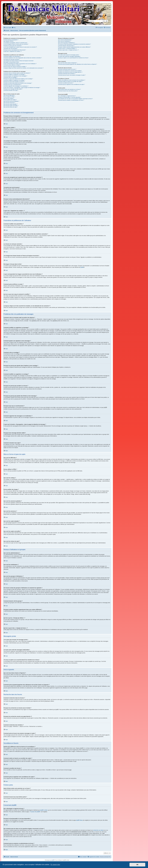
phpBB (82, 267)
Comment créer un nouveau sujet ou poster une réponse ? (17, 73)
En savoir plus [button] (55, 865)
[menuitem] (14, 28)
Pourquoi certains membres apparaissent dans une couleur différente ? (74, 47)
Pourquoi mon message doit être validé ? (13, 89)
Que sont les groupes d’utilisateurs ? (66, 43)
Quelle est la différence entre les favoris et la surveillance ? (72, 80)
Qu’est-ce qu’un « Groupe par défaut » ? (67, 48)
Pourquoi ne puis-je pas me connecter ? (13, 46)
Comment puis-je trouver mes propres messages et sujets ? (72, 75)
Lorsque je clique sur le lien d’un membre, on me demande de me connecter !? (24, 68)
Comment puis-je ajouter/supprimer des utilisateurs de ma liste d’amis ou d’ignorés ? (77, 64)
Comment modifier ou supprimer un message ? (14, 74)
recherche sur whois (98, 830)
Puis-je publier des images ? (10, 100)
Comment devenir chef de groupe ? (66, 46)
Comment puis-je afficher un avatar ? (12, 65)
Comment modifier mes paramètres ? (12, 56)
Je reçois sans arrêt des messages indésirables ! (69, 56)
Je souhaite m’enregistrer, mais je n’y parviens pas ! (16, 43)
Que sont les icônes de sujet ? (11, 107)
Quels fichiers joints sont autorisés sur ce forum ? (69, 89)
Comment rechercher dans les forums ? (67, 69)
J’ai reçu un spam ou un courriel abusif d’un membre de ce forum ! (73, 58)
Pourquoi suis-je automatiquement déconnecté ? (15, 50)
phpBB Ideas (79, 820)
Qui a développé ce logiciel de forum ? (67, 96)
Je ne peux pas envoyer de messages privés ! (69, 55)
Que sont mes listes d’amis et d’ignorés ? (68, 63)
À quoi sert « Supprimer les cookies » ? (13, 51)
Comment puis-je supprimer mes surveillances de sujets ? (71, 84)
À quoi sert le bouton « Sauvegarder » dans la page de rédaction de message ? (22, 88)
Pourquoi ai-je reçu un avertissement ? (12, 85)
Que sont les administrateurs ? (65, 40)
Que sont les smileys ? (9, 98)
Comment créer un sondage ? (10, 77)
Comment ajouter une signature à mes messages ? (15, 76)
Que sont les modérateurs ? (64, 41)
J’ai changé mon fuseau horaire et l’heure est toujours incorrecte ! (19, 61)
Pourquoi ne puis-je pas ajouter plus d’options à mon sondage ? (18, 79)
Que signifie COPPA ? (9, 41)
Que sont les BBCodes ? (9, 95)
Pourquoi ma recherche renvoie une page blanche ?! (70, 72)
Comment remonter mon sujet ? (11, 90)
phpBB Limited (44, 810)
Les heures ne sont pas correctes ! (12, 59)
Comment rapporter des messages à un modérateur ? (16, 86)
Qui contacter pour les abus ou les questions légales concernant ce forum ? (75, 99)
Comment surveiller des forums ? (66, 83)
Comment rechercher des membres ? (67, 74)
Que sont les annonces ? (9, 103)
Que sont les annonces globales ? (11, 101)
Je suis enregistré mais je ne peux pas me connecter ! (16, 44)
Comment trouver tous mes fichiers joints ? (68, 91)
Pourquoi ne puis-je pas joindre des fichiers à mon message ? (18, 83)
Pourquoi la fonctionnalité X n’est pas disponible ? (70, 97)
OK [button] (137, 865)
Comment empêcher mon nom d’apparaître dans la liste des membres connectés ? (23, 58)
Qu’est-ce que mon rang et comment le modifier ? (15, 67)
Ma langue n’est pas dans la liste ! (11, 62)
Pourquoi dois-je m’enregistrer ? (11, 40)
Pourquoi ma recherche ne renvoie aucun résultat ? (70, 71)
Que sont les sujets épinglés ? (11, 104)
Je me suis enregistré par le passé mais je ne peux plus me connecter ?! (20, 47)
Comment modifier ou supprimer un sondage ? (14, 80)
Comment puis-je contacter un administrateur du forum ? (71, 100)
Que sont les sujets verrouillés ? (11, 106)
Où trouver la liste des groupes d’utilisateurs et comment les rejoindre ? (74, 44)
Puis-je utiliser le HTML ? (9, 97)
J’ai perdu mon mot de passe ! (11, 48)
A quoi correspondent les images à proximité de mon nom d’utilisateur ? (20, 64)
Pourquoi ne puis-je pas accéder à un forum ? (14, 82)
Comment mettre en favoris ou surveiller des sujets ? (70, 81)
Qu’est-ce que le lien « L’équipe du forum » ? (68, 50)
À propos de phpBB (35, 812)
